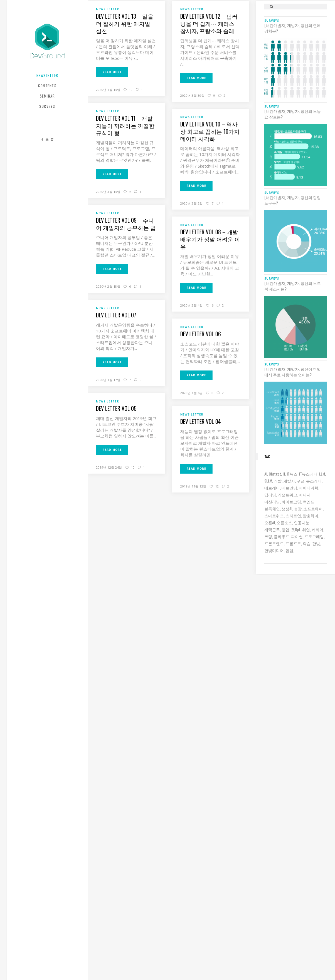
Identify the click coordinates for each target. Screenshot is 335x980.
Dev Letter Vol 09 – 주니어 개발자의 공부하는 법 (126, 224)
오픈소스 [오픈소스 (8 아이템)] (284, 522)
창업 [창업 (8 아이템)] (285, 529)
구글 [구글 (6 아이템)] (300, 481)
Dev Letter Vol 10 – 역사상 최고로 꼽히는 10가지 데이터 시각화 (210, 131)
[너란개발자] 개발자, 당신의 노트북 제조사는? (293, 286)
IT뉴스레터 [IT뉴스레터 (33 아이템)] (308, 474)
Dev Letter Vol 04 (200, 421)
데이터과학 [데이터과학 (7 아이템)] (309, 488)
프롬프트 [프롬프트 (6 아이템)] (293, 543)
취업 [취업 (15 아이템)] (306, 529)
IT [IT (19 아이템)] (284, 474)
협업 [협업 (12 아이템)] (289, 550)
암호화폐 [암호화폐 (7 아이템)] (311, 515)
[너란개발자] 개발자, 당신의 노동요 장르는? (293, 114)
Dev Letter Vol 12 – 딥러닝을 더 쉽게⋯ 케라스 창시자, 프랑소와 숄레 (209, 23)
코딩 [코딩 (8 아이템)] (268, 536)
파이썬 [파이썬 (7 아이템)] (297, 536)
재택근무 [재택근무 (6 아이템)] (272, 529)
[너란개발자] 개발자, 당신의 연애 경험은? (293, 28)
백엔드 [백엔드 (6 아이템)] (309, 502)
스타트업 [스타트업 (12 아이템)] (293, 515)
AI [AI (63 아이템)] (266, 474)
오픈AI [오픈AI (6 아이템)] (270, 522)
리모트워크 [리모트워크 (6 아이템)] (287, 495)
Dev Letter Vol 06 (200, 334)
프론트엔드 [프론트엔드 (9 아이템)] (274, 543)
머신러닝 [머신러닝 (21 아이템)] (272, 502)
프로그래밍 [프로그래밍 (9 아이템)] (314, 536)
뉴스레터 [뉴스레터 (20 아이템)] (314, 481)
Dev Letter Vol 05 (116, 408)
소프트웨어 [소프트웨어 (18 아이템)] (313, 508)
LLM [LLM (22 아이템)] (322, 474)
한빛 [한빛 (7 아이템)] (316, 543)
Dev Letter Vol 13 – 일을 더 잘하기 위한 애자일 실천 (125, 23)
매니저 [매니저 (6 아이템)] (305, 495)
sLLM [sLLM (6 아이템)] (268, 481)
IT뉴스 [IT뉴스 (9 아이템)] (292, 474)
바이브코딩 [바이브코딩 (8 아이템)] (291, 502)
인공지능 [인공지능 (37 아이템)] (302, 522)
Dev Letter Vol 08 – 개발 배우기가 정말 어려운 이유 (210, 239)
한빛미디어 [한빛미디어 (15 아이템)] (274, 550)
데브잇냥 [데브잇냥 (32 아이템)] (289, 488)
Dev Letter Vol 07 (116, 315)
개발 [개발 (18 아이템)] (278, 481)
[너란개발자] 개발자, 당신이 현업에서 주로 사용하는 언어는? (293, 372)
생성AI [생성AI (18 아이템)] (287, 508)
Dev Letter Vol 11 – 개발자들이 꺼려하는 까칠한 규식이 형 (125, 125)
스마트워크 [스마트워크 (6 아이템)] (274, 515)
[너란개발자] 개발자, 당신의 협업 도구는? (293, 200)
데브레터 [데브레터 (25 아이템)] (272, 488)
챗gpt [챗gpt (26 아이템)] (296, 529)
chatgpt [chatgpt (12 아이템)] (275, 474)
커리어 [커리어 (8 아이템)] (317, 529)
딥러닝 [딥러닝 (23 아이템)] (270, 495)
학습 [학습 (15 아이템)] (307, 543)
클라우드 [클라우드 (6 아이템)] (282, 536)
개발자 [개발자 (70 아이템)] (289, 481)
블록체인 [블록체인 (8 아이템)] (272, 508)
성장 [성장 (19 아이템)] (298, 508)
